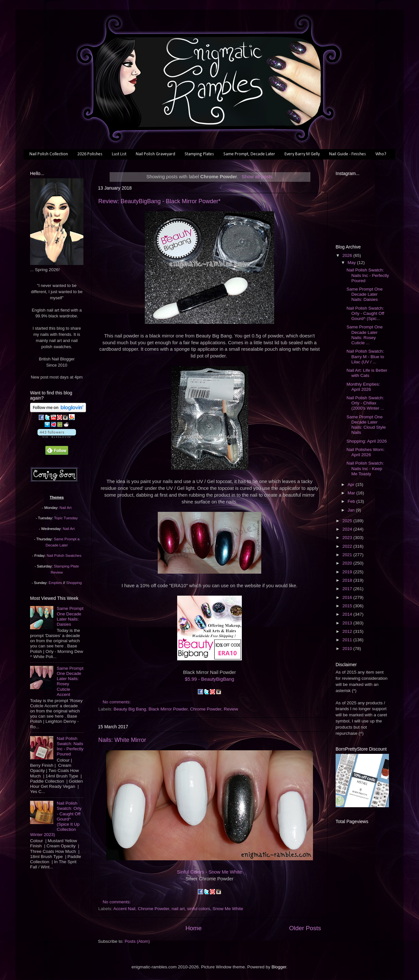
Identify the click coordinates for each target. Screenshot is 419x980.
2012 (348, 631)
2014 (348, 614)
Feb (352, 501)
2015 (348, 606)
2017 (348, 589)
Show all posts (257, 177)
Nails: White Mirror (122, 740)
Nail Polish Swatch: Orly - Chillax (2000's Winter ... (365, 403)
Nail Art (65, 508)
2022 (348, 546)
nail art (178, 909)
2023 (348, 538)
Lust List (119, 154)
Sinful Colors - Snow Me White (209, 872)
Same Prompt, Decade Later (249, 154)
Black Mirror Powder (168, 709)
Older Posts (305, 928)
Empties (55, 583)
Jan (352, 510)
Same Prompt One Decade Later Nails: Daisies (70, 616)
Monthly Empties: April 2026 (363, 387)
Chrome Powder (206, 709)
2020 (348, 563)
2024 (348, 529)
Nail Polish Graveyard (156, 154)
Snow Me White (228, 909)
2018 (348, 580)
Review (231, 709)
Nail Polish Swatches (64, 556)
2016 (348, 597)
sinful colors (199, 909)
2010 (348, 649)
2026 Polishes (90, 154)
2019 (348, 572)
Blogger (279, 967)
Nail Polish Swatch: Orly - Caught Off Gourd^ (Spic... (365, 313)
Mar (352, 493)
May (352, 263)
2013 (348, 623)
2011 (348, 640)
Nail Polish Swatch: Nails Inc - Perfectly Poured (70, 746)
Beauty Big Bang (130, 709)
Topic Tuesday (66, 518)
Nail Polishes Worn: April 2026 (366, 452)
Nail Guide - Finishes (348, 154)
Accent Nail (124, 909)
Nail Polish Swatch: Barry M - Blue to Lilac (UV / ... (365, 356)
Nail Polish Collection (49, 154)
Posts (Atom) (137, 941)
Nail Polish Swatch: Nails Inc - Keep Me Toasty (365, 468)
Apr (352, 484)
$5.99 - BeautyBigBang (210, 679)
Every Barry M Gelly (302, 154)
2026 (348, 255)
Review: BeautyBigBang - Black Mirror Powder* (159, 201)
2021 (348, 555)
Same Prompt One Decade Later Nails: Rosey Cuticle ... (365, 335)
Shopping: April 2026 (367, 441)
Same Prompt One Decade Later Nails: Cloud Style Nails (366, 425)
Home (193, 928)
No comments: (118, 702)
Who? (381, 154)
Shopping (74, 583)
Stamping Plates (199, 154)
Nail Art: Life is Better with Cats (367, 373)
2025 (348, 521)
